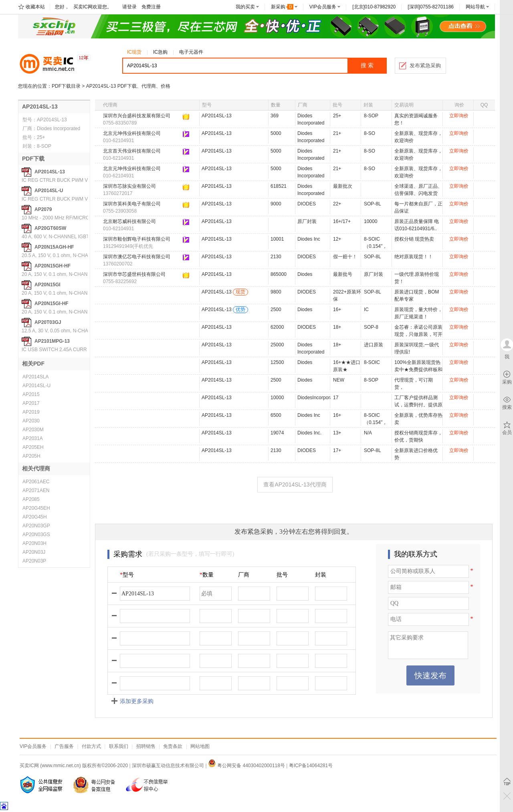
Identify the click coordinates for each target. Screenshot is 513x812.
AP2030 (31, 421)
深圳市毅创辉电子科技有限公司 (137, 239)
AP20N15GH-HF (53, 266)
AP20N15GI (47, 285)
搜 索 (367, 65)
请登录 (129, 7)
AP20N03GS (36, 535)
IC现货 (134, 52)
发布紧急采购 (425, 65)
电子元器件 (191, 52)
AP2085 (31, 499)
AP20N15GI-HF (52, 303)
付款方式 (91, 746)
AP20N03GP (36, 526)
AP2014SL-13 (50, 172)
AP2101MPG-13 (52, 341)
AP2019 (31, 412)
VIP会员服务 (323, 7)
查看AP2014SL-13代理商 (295, 484)
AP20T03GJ (48, 322)
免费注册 (151, 7)
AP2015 (31, 394)
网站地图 (200, 746)
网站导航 (475, 7)
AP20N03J (34, 552)
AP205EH (33, 447)
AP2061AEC (36, 482)
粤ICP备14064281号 (311, 766)
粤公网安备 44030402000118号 (246, 766)
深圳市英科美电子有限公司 (132, 204)
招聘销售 (146, 746)
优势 (240, 310)
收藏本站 (35, 7)
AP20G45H (35, 517)
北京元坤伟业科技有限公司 (132, 133)
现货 (240, 292)
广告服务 (64, 746)
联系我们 (119, 746)
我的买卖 (245, 7)
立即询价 (459, 116)
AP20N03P (34, 561)
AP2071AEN (36, 490)
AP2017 (31, 403)
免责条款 (173, 746)
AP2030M (33, 430)
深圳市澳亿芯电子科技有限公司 (137, 257)
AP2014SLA (35, 377)
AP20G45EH (36, 508)
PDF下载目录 (66, 86)
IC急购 (160, 52)
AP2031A (33, 438)
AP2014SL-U (49, 191)
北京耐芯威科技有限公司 (129, 221)
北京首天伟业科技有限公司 (132, 151)
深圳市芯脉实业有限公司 (129, 186)
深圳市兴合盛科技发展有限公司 (137, 116)
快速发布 (430, 675)
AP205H (31, 456)
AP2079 (43, 209)
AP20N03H (34, 543)
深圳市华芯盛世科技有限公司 (134, 274)
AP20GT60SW (50, 228)
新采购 (282, 7)
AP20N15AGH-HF (54, 247)
